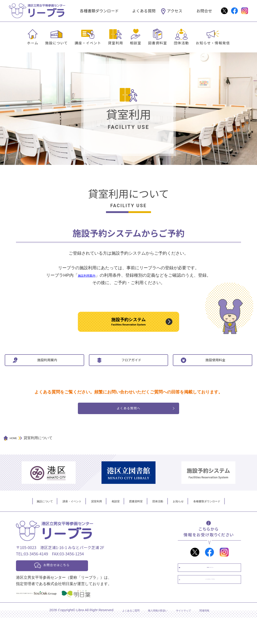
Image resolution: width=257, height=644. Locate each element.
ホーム (33, 43)
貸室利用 (116, 43)
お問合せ (204, 11)
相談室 (136, 43)
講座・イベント (88, 43)
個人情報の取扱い (156, 637)
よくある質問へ (129, 430)
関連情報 (216, 637)
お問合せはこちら (66, 590)
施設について (56, 43)
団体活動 (181, 43)
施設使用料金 (215, 375)
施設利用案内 (47, 375)
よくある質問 (144, 11)
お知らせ (189, 524)
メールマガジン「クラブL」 (214, 613)
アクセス (175, 11)
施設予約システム (128, 327)
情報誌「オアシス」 (214, 594)
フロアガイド (131, 375)
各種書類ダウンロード (99, 11)
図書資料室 (158, 43)
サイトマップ (190, 637)
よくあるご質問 (121, 637)
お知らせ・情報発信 (213, 43)
